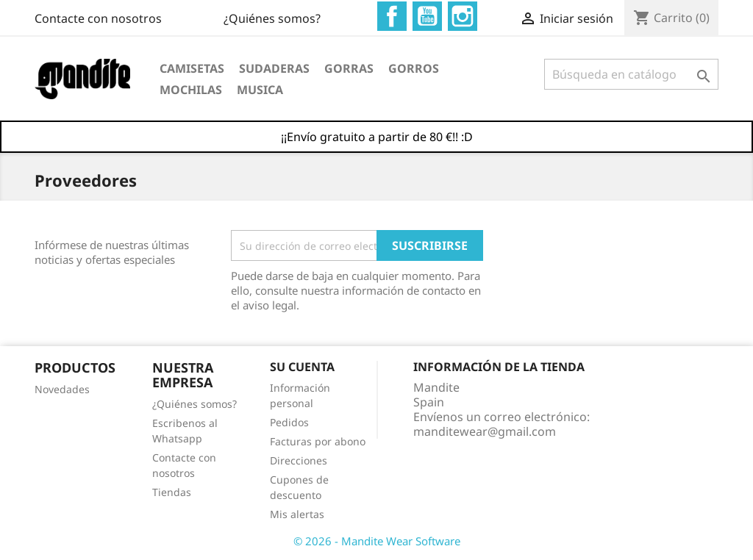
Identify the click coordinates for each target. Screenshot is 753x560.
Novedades (62, 389)
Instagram (463, 16)
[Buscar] (631, 74)
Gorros (414, 68)
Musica (260, 90)
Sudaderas (274, 68)
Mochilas (191, 90)
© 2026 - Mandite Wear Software (377, 541)
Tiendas (172, 492)
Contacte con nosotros (98, 18)
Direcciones (299, 460)
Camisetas (192, 68)
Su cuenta (302, 367)
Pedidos (289, 422)
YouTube (427, 16)
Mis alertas (297, 514)
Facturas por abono (318, 441)
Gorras (349, 68)
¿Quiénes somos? (272, 18)
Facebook (392, 16)
